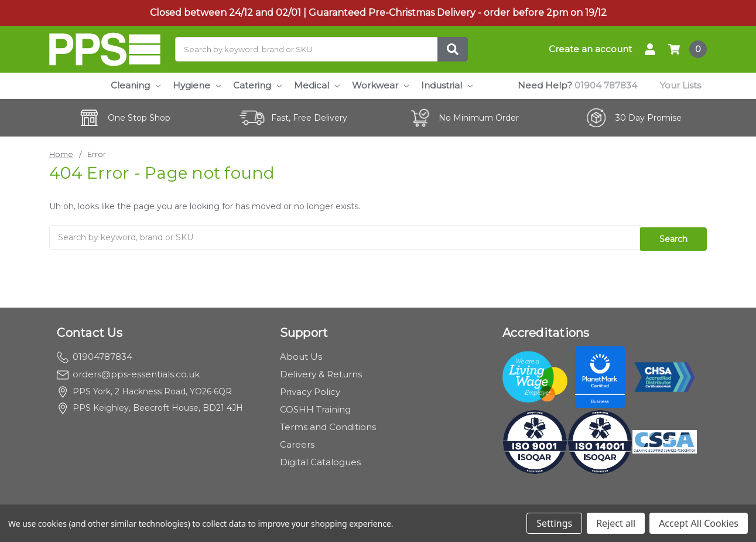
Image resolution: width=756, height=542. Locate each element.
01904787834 (95, 352)
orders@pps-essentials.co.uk (128, 369)
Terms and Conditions (328, 422)
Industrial (447, 85)
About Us (301, 352)
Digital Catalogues (320, 457)
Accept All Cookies (699, 523)
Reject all (616, 523)
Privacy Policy (310, 387)
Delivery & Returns (321, 369)
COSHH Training (315, 405)
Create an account (590, 49)
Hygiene (197, 85)
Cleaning (136, 85)
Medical (317, 85)
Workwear (380, 85)
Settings (554, 523)
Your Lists (680, 85)
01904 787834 (606, 85)
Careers (297, 440)
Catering (257, 85)
